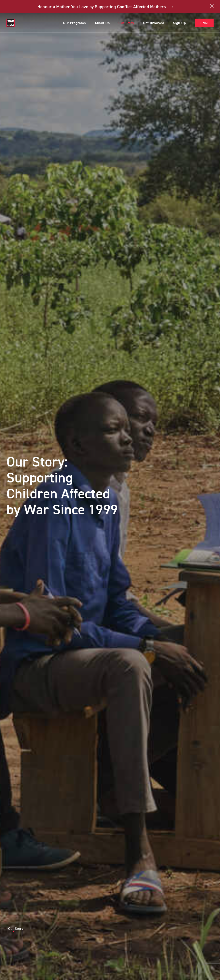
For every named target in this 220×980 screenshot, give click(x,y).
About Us (96, 23)
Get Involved (151, 23)
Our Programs (66, 23)
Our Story (122, 23)
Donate (205, 23)
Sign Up (178, 23)
